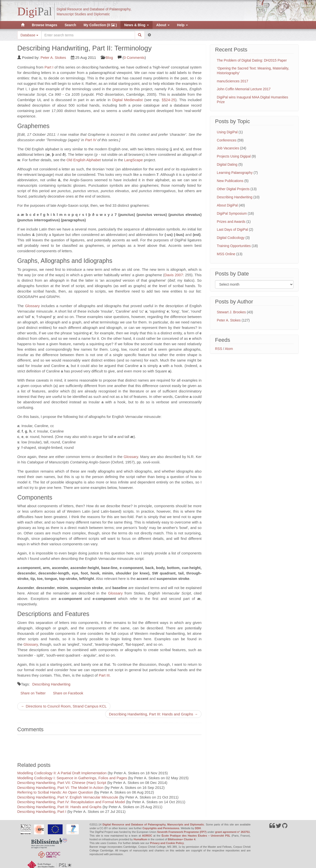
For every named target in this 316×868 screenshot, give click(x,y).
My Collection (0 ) (100, 25)
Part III (104, 675)
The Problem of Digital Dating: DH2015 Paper (252, 60)
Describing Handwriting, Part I (42, 811)
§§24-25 (168, 100)
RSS (219, 349)
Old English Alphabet (84, 160)
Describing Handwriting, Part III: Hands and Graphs (59, 807)
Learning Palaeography (235, 173)
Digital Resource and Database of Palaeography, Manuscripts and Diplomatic (153, 824)
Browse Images (45, 25)
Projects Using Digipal (234, 156)
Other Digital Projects (233, 189)
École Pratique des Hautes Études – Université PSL (196, 836)
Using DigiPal (227, 132)
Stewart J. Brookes (231, 312)
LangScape (134, 160)
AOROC (147, 836)
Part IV (91, 140)
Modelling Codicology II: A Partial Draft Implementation (62, 773)
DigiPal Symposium (232, 213)
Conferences (227, 140)
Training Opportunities (234, 246)
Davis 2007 (174, 275)
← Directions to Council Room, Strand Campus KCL (64, 706)
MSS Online (226, 254)
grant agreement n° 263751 (232, 832)
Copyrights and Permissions (161, 828)
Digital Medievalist (128, 100)
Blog (109, 57)
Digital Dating (227, 164)
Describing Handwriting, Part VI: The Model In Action (60, 788)
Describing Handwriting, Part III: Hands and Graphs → (153, 714)
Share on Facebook (68, 693)
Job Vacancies (228, 148)
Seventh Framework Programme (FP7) (182, 832)
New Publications (230, 181)
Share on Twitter (33, 693)
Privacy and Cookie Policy (167, 843)
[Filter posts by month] (254, 284)
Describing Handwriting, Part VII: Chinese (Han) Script (62, 783)
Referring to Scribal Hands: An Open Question (55, 792)
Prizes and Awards (231, 222)
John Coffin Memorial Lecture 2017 (244, 89)
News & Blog (136, 25)
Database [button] (29, 35)
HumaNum (140, 839)
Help (182, 25)
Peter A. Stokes (53, 57)
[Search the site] (88, 35)
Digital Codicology (231, 238)
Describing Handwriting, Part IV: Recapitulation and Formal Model (71, 802)
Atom (229, 349)
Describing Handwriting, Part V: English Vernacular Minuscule (68, 797)
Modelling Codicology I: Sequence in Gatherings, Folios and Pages (72, 778)
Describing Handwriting (51, 684)
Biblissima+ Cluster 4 (182, 839)
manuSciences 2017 (232, 81)
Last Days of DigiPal (232, 229)
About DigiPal (227, 205)
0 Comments (134, 57)
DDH (198, 828)
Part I (49, 67)
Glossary (32, 306)
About (163, 25)
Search (70, 25)
